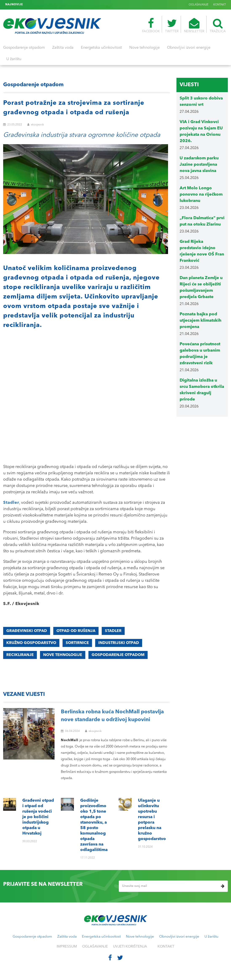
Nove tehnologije (144, 48)
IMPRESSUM (67, 947)
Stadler (113, 631)
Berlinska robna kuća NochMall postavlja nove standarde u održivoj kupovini (112, 716)
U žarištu (14, 59)
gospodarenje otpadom (118, 655)
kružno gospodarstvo (31, 643)
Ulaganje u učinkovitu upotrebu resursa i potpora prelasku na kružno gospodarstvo (81, 5)
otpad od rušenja (76, 631)
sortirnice (77, 643)
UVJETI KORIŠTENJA (130, 947)
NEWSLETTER (194, 26)
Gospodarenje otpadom (24, 48)
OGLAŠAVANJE (199, 5)
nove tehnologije (63, 655)
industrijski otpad (119, 643)
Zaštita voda (63, 48)
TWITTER (172, 26)
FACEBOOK (151, 26)
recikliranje (20, 655)
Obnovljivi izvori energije (189, 48)
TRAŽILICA (218, 26)
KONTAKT (220, 5)
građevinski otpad (27, 631)
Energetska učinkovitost (101, 48)
